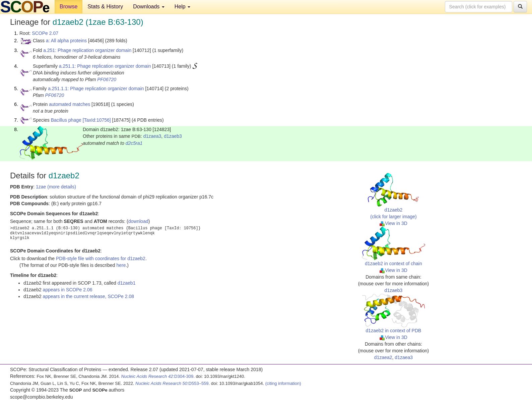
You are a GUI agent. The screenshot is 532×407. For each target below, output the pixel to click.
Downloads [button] (149, 7)
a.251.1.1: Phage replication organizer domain (96, 89)
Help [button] (182, 7)
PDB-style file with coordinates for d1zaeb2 (101, 258)
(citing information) (283, 383)
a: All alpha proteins (66, 41)
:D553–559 (172, 383)
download (138, 221)
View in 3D (393, 223)
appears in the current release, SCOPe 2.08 (88, 296)
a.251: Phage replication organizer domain (87, 50)
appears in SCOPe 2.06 (68, 290)
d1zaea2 (383, 357)
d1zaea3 (152, 136)
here (121, 265)
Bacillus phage (66, 120)
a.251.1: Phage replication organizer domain (105, 66)
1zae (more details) (56, 187)
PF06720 (107, 79)
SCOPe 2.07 (45, 33)
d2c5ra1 (134, 143)
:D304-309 (157, 376)
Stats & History (105, 7)
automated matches (70, 104)
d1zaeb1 (127, 283)
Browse (69, 7)
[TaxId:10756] (97, 120)
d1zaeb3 (173, 136)
